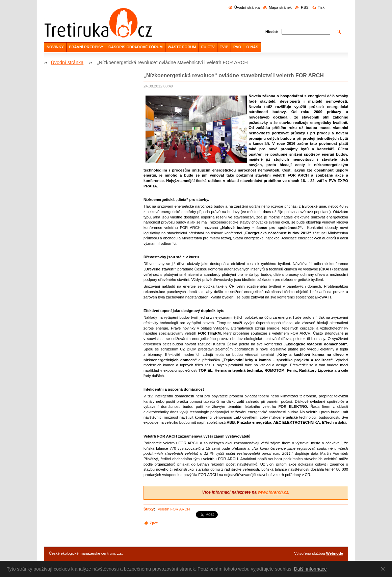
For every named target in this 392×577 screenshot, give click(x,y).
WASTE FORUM (182, 47)
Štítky (149, 509)
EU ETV (208, 47)
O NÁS (252, 47)
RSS (305, 7)
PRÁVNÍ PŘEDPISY (86, 47)
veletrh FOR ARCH (174, 509)
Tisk (321, 7)
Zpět (154, 523)
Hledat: (272, 32)
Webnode (335, 553)
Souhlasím (384, 569)
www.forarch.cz (273, 492)
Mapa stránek (280, 7)
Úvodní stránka (247, 7)
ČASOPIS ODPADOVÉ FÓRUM (136, 47)
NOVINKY (55, 47)
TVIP (224, 47)
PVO (237, 47)
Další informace (310, 569)
